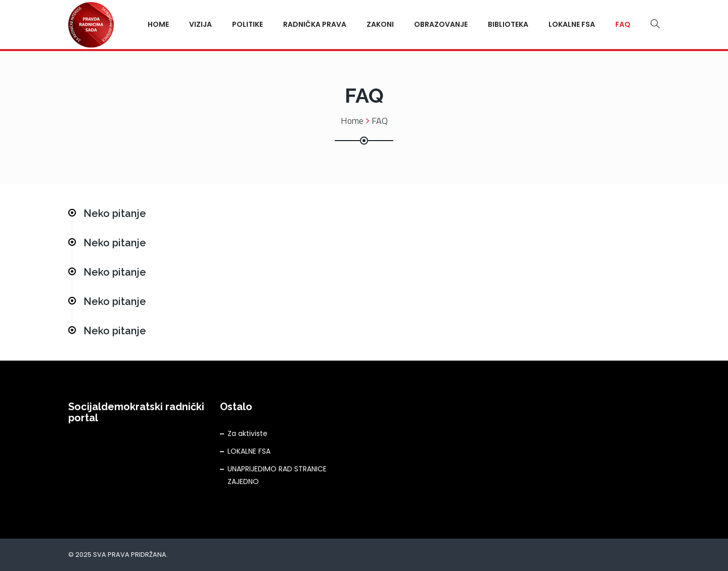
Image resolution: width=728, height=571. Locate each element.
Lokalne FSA (572, 24)
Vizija (200, 24)
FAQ (623, 24)
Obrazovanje (441, 24)
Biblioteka (508, 24)
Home (158, 24)
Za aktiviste (247, 433)
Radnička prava (315, 24)
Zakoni (380, 24)
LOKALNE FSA (249, 451)
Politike (247, 24)
